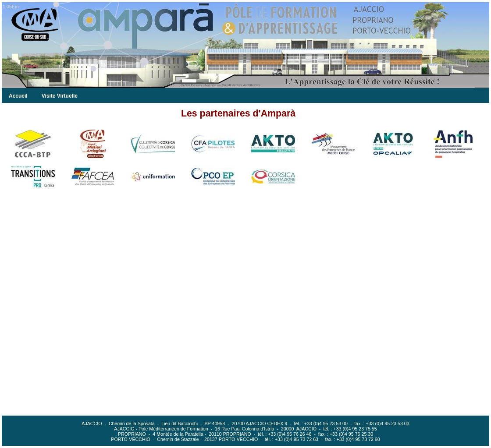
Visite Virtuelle (60, 96)
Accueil (18, 96)
